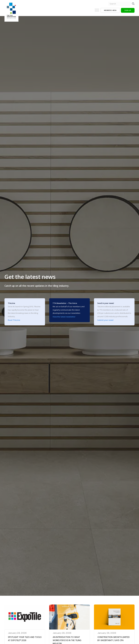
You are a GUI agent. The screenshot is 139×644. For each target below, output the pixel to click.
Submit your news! (105, 320)
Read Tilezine (14, 320)
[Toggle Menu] (97, 11)
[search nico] (119, 4)
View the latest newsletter (64, 317)
